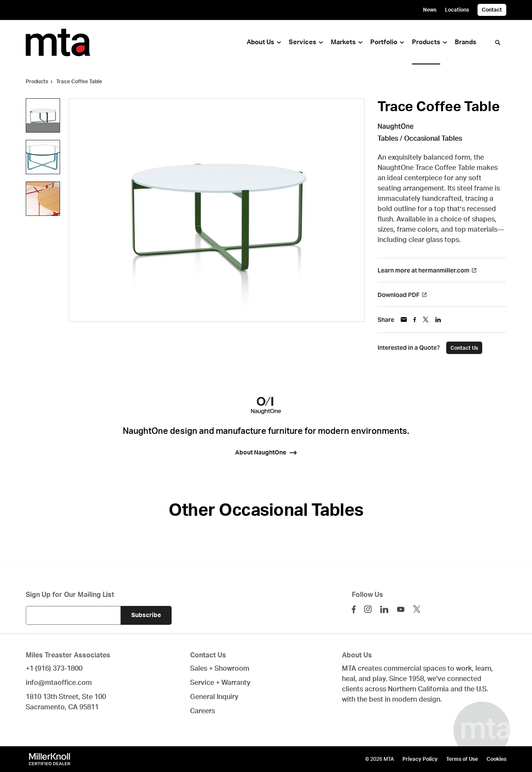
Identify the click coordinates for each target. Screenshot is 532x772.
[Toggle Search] (498, 42)
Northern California (418, 689)
